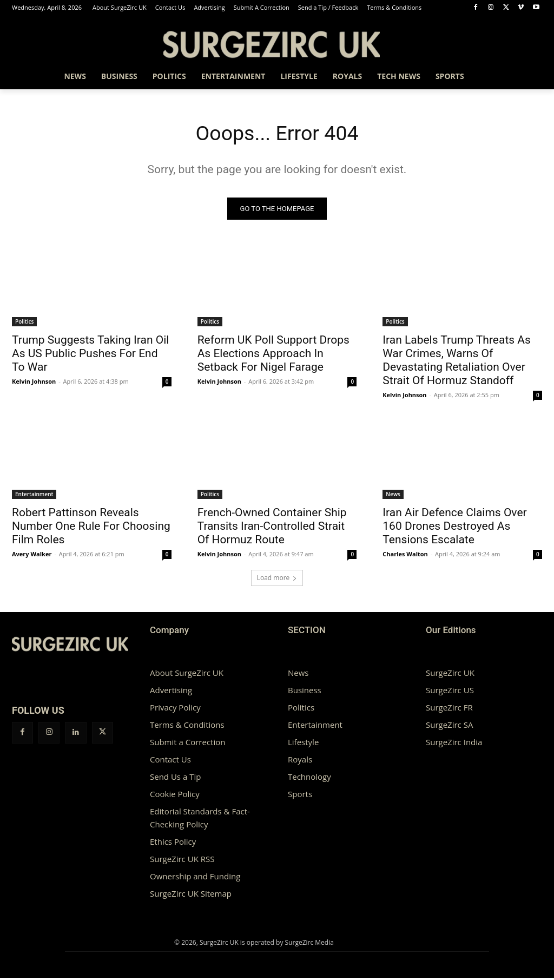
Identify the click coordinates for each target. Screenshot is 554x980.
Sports (300, 796)
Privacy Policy (175, 709)
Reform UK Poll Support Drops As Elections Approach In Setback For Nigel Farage (273, 355)
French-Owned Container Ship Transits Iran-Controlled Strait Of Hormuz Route (272, 528)
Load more (277, 580)
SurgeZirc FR (449, 709)
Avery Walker (32, 556)
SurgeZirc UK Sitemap (191, 896)
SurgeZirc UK (450, 675)
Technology (309, 779)
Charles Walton (405, 556)
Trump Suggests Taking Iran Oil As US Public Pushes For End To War (90, 355)
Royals (300, 761)
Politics (24, 323)
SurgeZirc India (454, 744)
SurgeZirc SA (449, 727)
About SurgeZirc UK (187, 675)
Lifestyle (303, 744)
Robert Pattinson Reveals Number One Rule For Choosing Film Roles (91, 528)
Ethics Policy (173, 844)
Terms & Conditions (187, 727)
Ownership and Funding (195, 878)
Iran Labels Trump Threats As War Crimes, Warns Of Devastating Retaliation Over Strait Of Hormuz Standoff (457, 362)
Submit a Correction (187, 744)
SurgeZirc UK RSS (182, 861)
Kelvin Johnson (34, 383)
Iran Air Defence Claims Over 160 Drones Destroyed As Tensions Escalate (454, 528)
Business (305, 692)
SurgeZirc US (450, 692)
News (393, 496)
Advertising (171, 692)
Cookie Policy (175, 796)
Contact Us (170, 761)
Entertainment (34, 496)
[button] (529, 76)
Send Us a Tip (175, 779)
